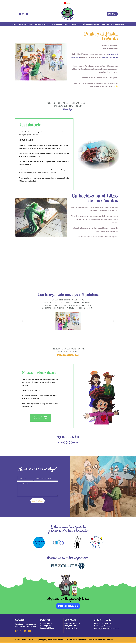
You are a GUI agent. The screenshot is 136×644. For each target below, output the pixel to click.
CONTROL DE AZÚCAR (42, 24)
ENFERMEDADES (57, 24)
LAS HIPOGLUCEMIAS (26, 24)
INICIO (14, 24)
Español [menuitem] (69, 3)
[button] (22, 321)
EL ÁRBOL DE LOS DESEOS (91, 24)
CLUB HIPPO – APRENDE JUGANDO (113, 24)
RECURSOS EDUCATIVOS (72, 24)
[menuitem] (68, 3)
